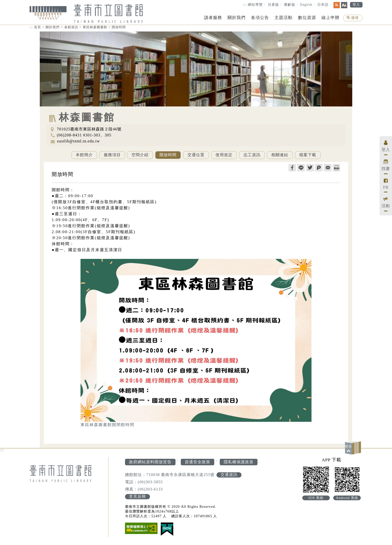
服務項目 (112, 155)
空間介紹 (140, 155)
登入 (356, 5)
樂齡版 (290, 5)
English (306, 5)
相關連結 (280, 155)
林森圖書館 (87, 117)
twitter (310, 168)
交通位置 (196, 155)
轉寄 (328, 168)
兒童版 (273, 5)
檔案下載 (308, 155)
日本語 (323, 5)
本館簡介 (84, 155)
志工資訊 (252, 155)
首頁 (37, 27)
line (301, 168)
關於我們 (236, 18)
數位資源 (307, 18)
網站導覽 (255, 5)
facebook (292, 168)
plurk (319, 168)
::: (245, 5)
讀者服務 (213, 18)
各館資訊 (71, 27)
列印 (336, 168)
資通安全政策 (197, 462)
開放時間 (119, 27)
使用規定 (224, 155)
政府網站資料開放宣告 (150, 462)
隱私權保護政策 (239, 462)
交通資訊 (229, 475)
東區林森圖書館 (95, 27)
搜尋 (353, 18)
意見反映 (137, 496)
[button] (354, 448)
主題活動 (283, 18)
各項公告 (260, 18)
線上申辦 (330, 18)
